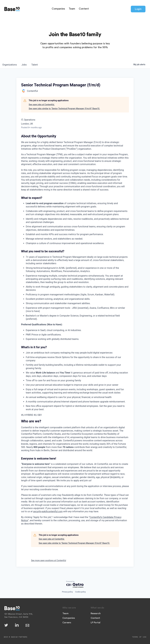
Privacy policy (67, 592)
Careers (67, 623)
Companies (58, 9)
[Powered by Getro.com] (75, 584)
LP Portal (96, 623)
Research (96, 613)
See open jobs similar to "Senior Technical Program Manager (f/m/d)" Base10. (64, 109)
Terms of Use (139, 637)
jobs (24, 65)
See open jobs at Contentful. (42, 105)
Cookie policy (80, 592)
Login (138, 9)
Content (84, 9)
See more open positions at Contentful (49, 560)
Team (72, 9)
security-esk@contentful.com (48, 511)
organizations (10, 65)
